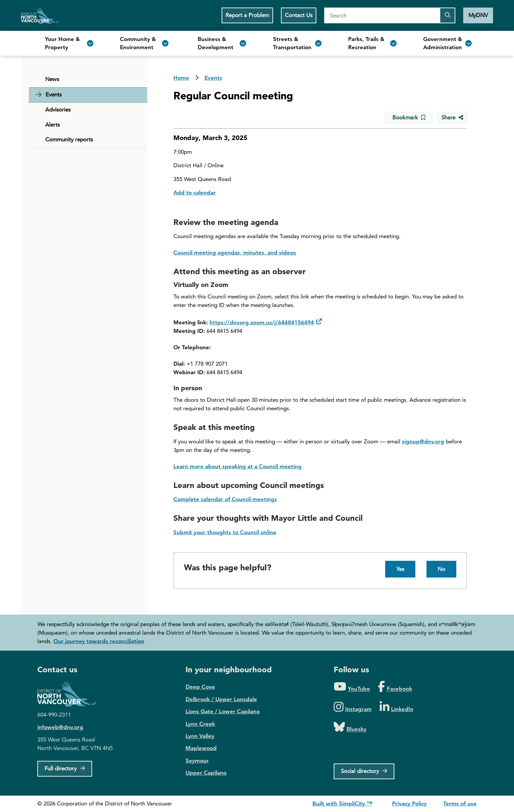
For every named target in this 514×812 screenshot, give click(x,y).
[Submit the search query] (447, 15)
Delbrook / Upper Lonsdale (221, 699)
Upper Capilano (206, 773)
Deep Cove (200, 687)
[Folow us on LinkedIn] (396, 707)
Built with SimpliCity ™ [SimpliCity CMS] (342, 803)
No (441, 569)
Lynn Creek (200, 724)
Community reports (69, 139)
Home (40, 15)
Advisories (58, 110)
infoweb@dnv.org (60, 727)
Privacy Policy (409, 803)
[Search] (382, 15)
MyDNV (478, 15)
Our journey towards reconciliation (99, 641)
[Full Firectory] (65, 769)
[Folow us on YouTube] (352, 687)
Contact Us (299, 15)
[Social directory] (364, 771)
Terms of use (460, 803)
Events (213, 78)
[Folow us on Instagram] (353, 707)
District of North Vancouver (70, 694)
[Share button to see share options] (452, 117)
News (52, 79)
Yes (400, 569)
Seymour (197, 761)
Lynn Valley (200, 736)
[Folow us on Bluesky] (350, 727)
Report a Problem (247, 15)
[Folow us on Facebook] (395, 687)
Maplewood (201, 748)
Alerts (52, 125)
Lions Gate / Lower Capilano (223, 711)
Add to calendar (195, 193)
